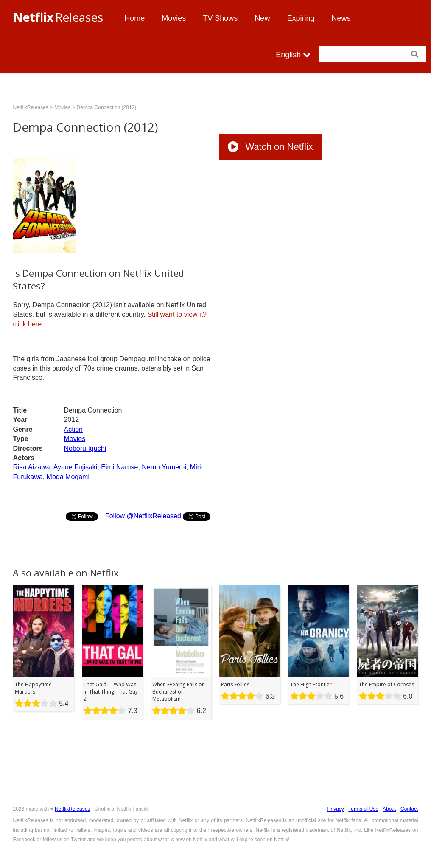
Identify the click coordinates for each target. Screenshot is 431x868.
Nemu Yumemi (164, 467)
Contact (409, 809)
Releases (58, 17)
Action (73, 429)
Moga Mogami (68, 477)
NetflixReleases (30, 107)
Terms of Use (363, 809)
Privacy (336, 809)
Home (134, 18)
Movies (174, 18)
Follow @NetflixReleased (143, 516)
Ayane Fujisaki (76, 467)
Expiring (301, 18)
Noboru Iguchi (85, 448)
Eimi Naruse (119, 467)
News (341, 18)
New (262, 18)
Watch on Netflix (270, 147)
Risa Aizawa (31, 467)
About (389, 809)
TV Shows (220, 18)
